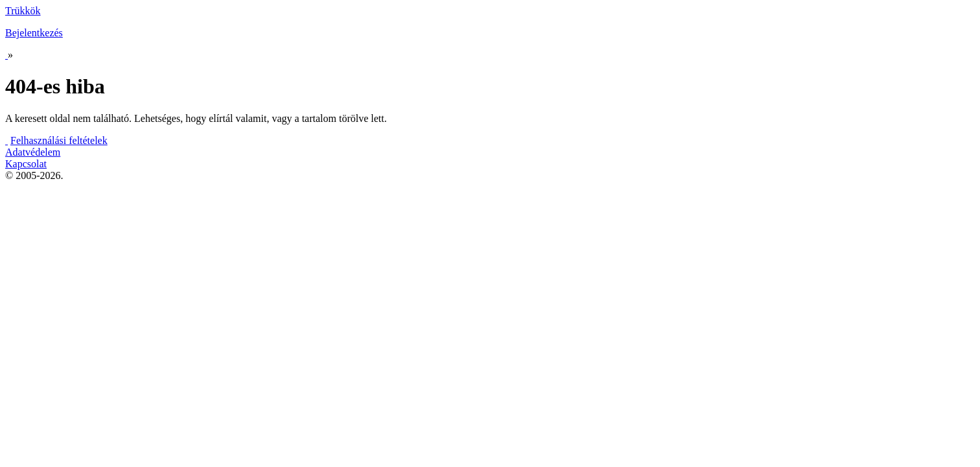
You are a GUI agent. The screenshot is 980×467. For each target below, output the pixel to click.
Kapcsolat (26, 164)
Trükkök (23, 11)
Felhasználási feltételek (59, 140)
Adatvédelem (33, 152)
